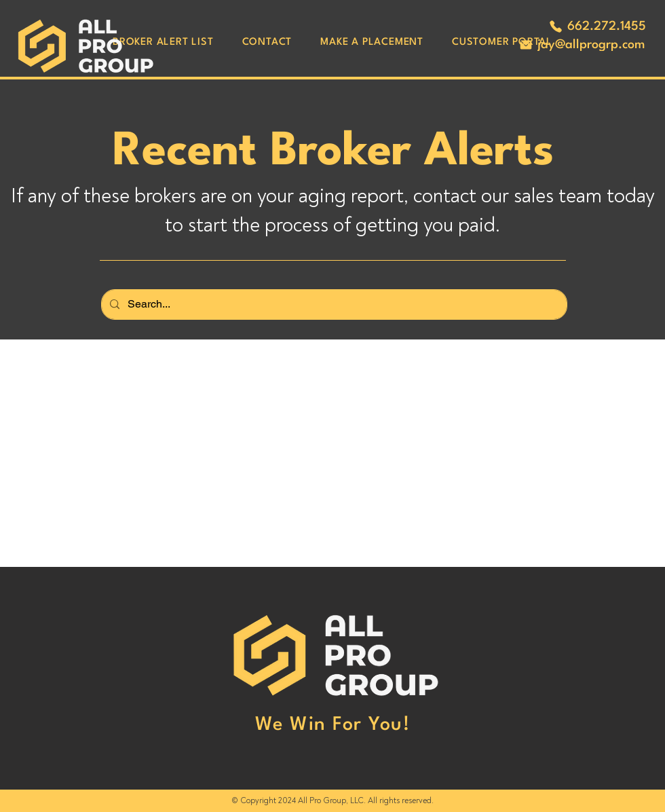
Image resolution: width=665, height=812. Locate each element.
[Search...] (333, 304)
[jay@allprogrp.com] (582, 45)
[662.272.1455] (597, 26)
